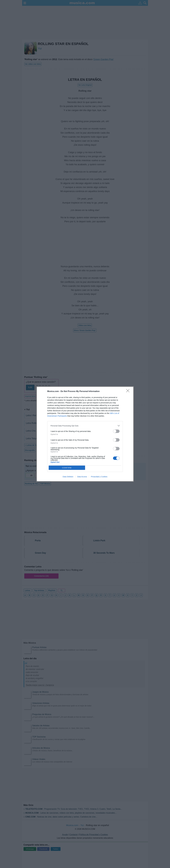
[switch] (116, 431)
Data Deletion (68, 477)
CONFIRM (67, 468)
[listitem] (85, 426)
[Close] (129, 391)
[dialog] (85, 434)
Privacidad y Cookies (99, 477)
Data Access (82, 477)
